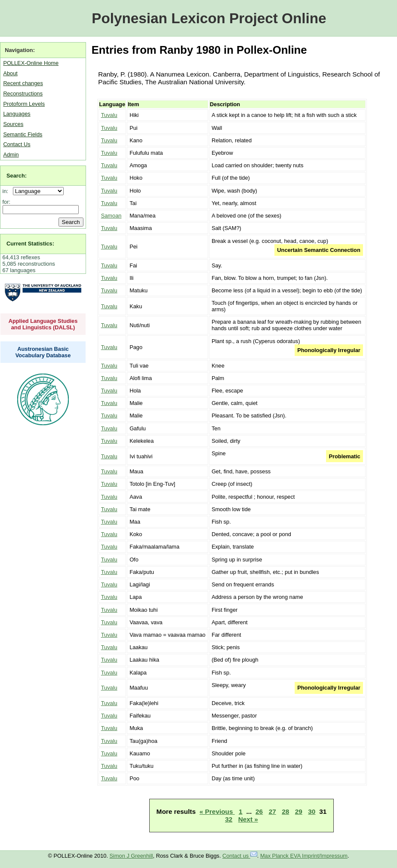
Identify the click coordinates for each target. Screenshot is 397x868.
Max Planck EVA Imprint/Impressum (304, 856)
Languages (17, 114)
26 (259, 811)
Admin (11, 155)
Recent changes (23, 83)
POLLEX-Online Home (31, 63)
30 (312, 811)
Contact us (240, 856)
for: (7, 202)
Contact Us (17, 144)
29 (299, 811)
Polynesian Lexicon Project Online (209, 18)
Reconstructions (23, 94)
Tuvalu (109, 115)
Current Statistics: (30, 244)
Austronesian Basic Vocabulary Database (43, 352)
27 (272, 811)
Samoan (111, 216)
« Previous (217, 811)
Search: (17, 176)
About (10, 73)
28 (285, 811)
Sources (13, 124)
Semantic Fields (23, 134)
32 (229, 819)
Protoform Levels (24, 104)
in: (7, 191)
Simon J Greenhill (131, 856)
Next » (248, 819)
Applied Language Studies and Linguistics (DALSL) (43, 324)
